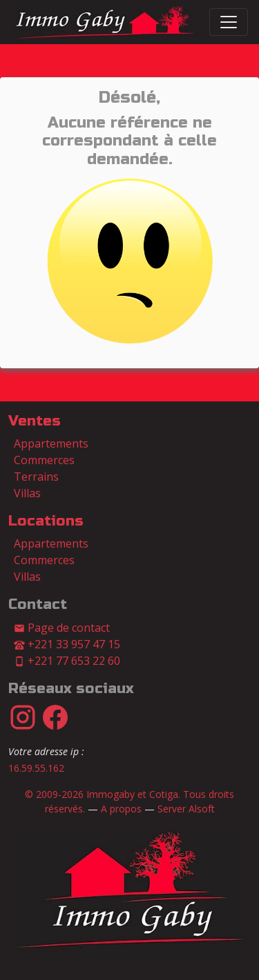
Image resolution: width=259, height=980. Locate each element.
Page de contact (62, 628)
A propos (121, 809)
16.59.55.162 (36, 768)
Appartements (51, 443)
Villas (27, 493)
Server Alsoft (186, 809)
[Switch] (229, 22)
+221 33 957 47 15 (67, 644)
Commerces (44, 460)
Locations (46, 521)
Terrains (36, 477)
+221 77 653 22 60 (67, 661)
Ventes (35, 421)
